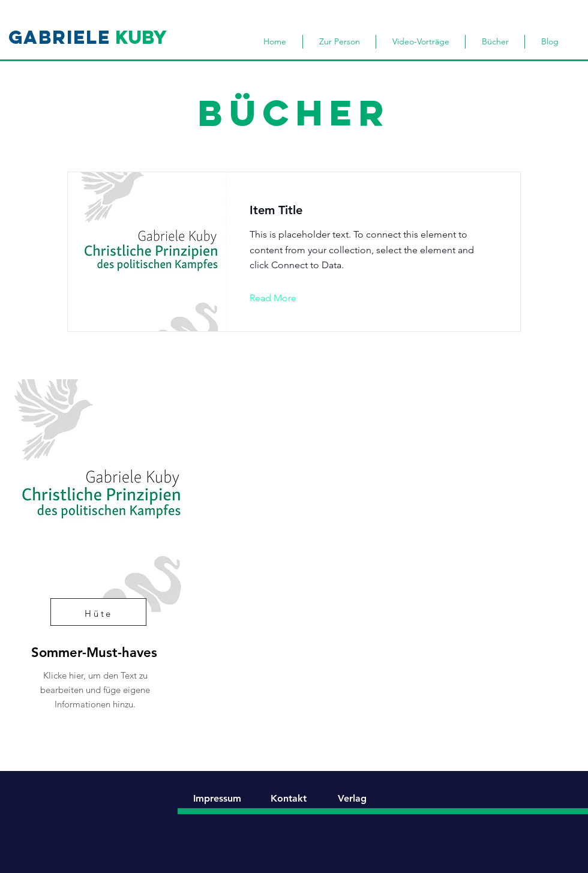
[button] (282, 298)
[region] (93, 554)
